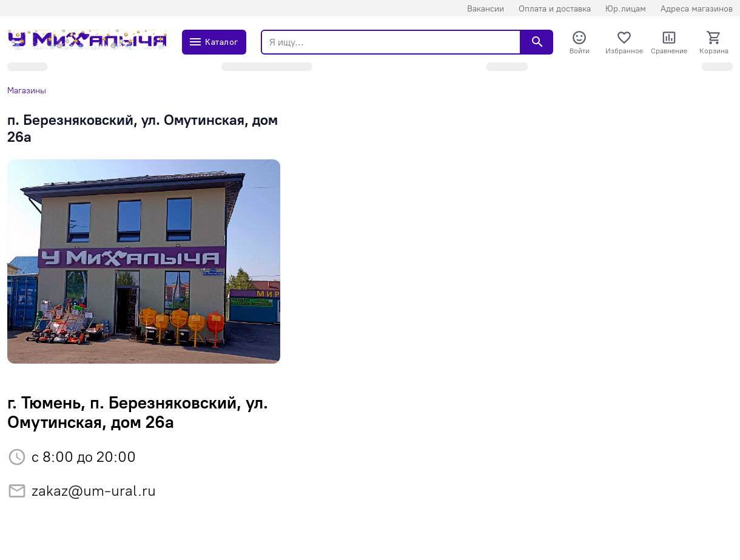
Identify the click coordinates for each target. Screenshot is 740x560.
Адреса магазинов (697, 9)
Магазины (27, 91)
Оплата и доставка (555, 9)
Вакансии (486, 9)
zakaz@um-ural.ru (94, 491)
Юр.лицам (626, 9)
